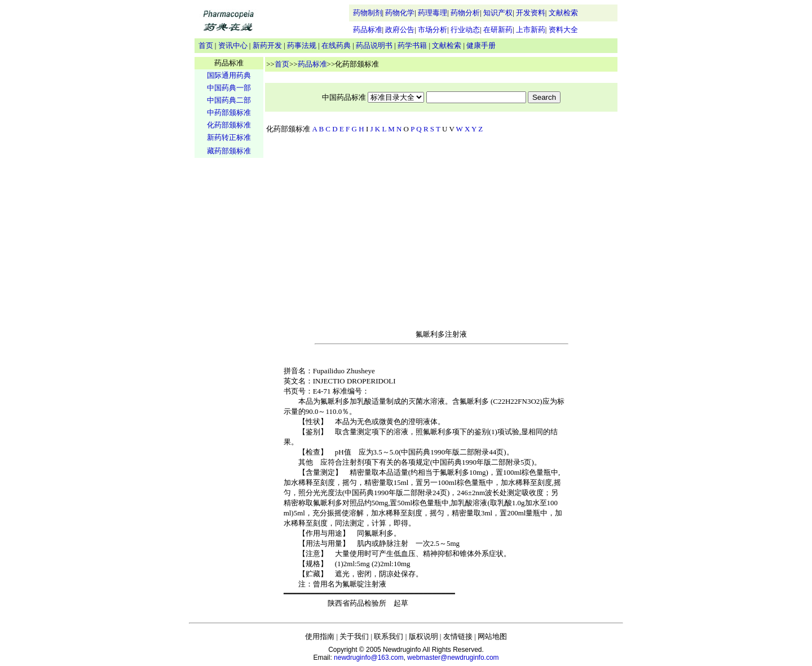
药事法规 (302, 45)
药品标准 (368, 30)
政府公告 (400, 30)
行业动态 (465, 30)
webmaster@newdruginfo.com (453, 658)
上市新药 (531, 30)
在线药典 (336, 45)
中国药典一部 (229, 88)
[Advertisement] (229, 336)
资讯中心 (233, 45)
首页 (206, 45)
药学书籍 (412, 45)
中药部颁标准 (229, 113)
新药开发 (267, 45)
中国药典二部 (229, 100)
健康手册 (481, 45)
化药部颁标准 (229, 125)
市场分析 (433, 30)
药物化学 (400, 13)
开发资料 (531, 13)
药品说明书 (374, 45)
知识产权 (498, 13)
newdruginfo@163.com (369, 658)
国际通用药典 (229, 75)
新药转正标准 (229, 137)
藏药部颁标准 (229, 151)
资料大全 (563, 30)
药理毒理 (433, 13)
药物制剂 (368, 13)
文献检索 (563, 13)
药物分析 (465, 13)
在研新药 (498, 30)
